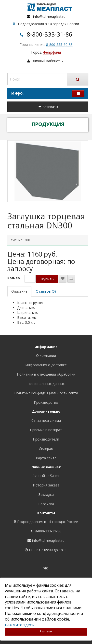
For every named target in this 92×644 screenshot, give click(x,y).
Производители (46, 439)
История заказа (46, 485)
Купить (47, 279)
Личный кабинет (46, 476)
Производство (46, 402)
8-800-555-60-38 (59, 45)
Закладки (46, 494)
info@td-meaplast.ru (49, 16)
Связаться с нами (46, 420)
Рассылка (46, 504)
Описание (19, 291)
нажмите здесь (20, 625)
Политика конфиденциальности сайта (46, 393)
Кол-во (14, 278)
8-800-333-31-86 (50, 34)
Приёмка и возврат (46, 430)
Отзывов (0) (46, 291)
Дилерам (46, 449)
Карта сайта (46, 458)
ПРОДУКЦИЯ (48, 124)
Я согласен (46, 631)
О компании (46, 355)
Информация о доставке (46, 365)
